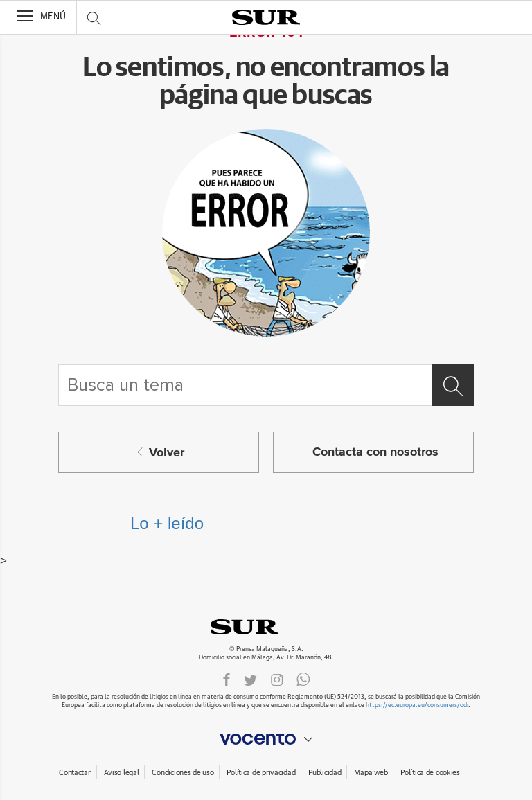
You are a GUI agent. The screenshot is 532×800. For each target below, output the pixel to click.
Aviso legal (122, 773)
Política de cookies (430, 773)
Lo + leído (167, 523)
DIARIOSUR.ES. (266, 627)
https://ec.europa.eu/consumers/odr (417, 705)
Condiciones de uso (183, 773)
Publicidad (325, 773)
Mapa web (371, 773)
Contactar (74, 773)
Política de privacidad (261, 773)
